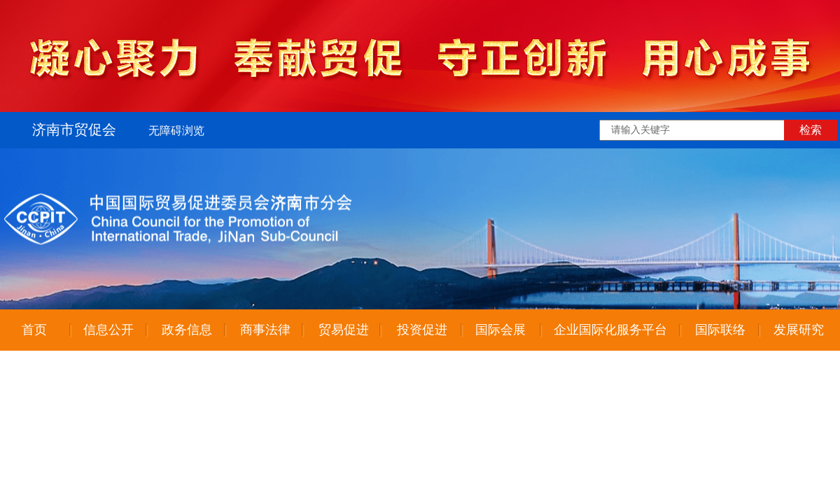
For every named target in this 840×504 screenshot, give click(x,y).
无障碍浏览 (176, 131)
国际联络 (720, 330)
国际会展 (500, 330)
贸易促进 (344, 330)
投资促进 (422, 330)
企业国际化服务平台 (610, 330)
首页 (34, 330)
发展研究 (799, 330)
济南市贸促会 (74, 129)
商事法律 (265, 330)
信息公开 (108, 330)
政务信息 (187, 330)
